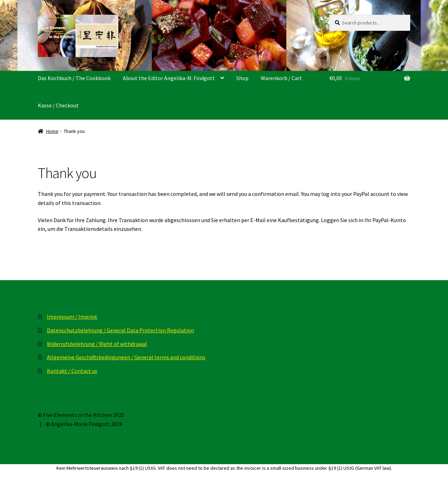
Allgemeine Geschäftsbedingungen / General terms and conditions (126, 357)
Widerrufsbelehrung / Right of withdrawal (97, 344)
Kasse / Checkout (58, 105)
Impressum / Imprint (72, 317)
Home (52, 131)
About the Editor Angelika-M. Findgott (169, 78)
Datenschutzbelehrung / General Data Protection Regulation (120, 330)
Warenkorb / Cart (281, 78)
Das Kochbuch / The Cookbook (74, 78)
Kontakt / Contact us (72, 371)
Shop (242, 78)
